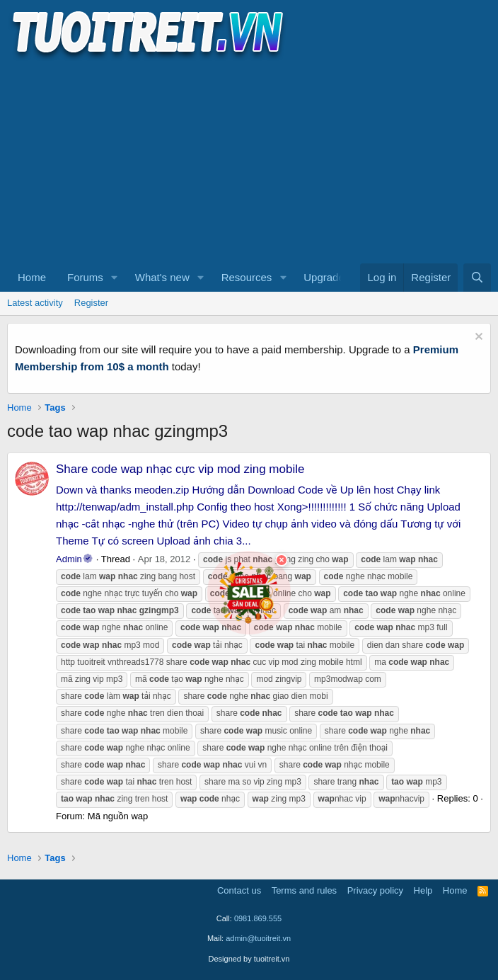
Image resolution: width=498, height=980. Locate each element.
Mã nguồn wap (118, 816)
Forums (85, 277)
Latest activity (35, 303)
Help (423, 890)
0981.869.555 (258, 918)
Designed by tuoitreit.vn (249, 959)
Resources (247, 277)
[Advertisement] (249, 160)
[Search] (477, 278)
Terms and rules (304, 890)
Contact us (239, 890)
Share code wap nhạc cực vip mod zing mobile (180, 469)
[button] (115, 278)
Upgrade (324, 277)
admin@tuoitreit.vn (258, 938)
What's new (162, 277)
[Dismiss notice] (477, 338)
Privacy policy (375, 890)
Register (91, 303)
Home (32, 277)
